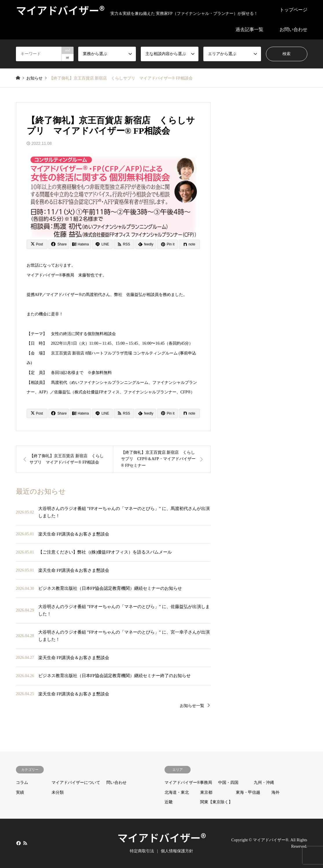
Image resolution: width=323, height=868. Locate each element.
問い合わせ (116, 783)
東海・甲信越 (248, 792)
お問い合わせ (293, 29)
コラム (22, 783)
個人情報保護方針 (177, 851)
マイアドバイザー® (162, 837)
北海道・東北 (177, 792)
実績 (20, 792)
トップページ (293, 10)
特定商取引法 (142, 851)
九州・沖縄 (264, 783)
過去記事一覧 (249, 29)
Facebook (18, 843)
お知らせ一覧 (192, 706)
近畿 (169, 802)
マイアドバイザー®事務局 (188, 783)
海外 (275, 792)
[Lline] (102, 244)
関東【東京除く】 (216, 802)
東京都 (206, 792)
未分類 (58, 792)
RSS (25, 843)
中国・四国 (228, 783)
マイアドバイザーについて (76, 783)
